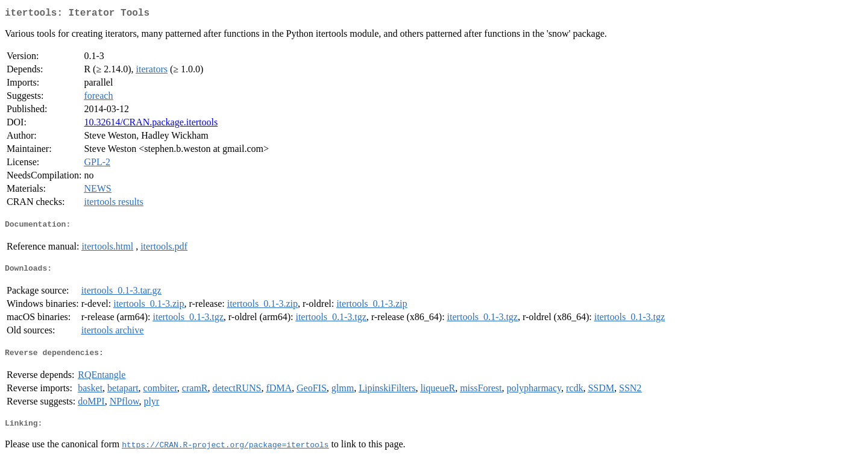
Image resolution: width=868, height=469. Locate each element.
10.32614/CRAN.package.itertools (151, 124)
